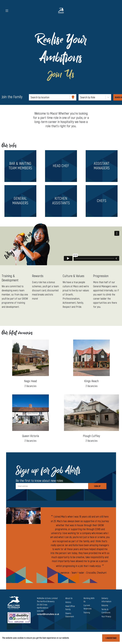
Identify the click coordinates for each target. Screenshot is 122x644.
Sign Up (97, 486)
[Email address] (52, 486)
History (68, 602)
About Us (69, 598)
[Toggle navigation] (7, 11)
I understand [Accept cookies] (111, 638)
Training (87, 612)
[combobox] (31, 97)
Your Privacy (106, 616)
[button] (20, 166)
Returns (105, 605)
